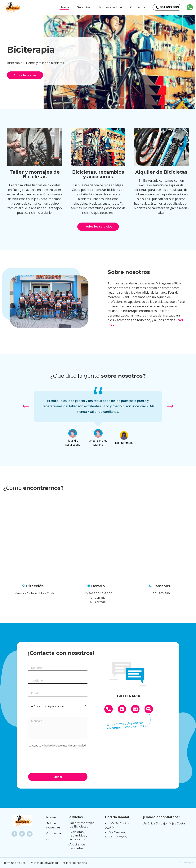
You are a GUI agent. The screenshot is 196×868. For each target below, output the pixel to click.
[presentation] (57, 759)
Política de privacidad (44, 863)
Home (64, 7)
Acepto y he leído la (59, 745)
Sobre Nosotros (25, 75)
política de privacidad (72, 745)
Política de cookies (74, 863)
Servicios (84, 7)
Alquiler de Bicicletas (77, 846)
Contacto (138, 7)
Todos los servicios (98, 226)
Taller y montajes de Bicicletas (82, 825)
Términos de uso (15, 863)
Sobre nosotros (110, 7)
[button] (116, 105)
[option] (119, 61)
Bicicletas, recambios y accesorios (78, 836)
